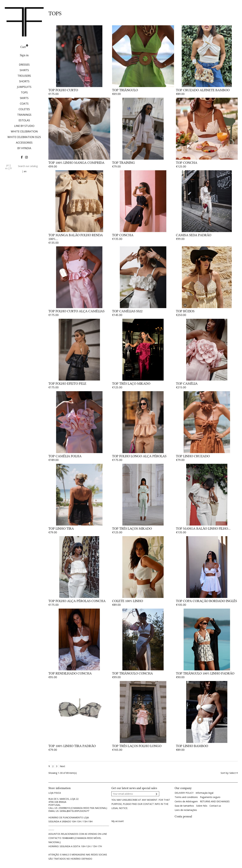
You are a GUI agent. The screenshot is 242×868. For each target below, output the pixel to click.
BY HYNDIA (24, 148)
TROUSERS (24, 76)
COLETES (24, 109)
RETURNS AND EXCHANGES (215, 801)
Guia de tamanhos (184, 806)
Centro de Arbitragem (186, 801)
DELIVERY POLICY (184, 793)
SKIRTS (24, 98)
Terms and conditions (186, 797)
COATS (24, 104)
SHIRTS (24, 70)
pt (8, 165)
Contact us (215, 806)
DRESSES (24, 65)
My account (118, 821)
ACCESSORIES (24, 143)
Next (62, 766)
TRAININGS (24, 115)
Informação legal (205, 793)
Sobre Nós (202, 806)
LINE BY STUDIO (24, 126)
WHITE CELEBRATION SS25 (24, 137)
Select (233, 773)
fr (11, 168)
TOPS (24, 92)
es (6, 168)
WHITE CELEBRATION (24, 131)
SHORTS (24, 81)
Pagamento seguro (210, 797)
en (25, 171)
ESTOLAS (24, 120)
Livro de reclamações (186, 810)
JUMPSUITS (24, 87)
